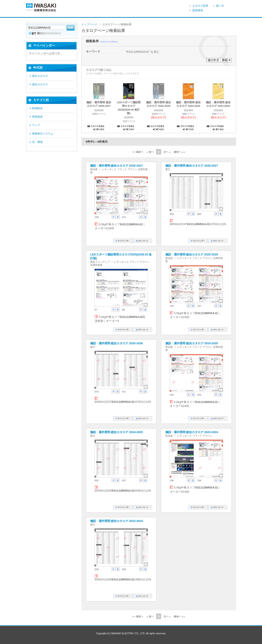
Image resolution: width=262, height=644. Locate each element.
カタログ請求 (200, 6)
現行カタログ (40, 76)
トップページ (89, 24)
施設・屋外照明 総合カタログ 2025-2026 (192, 254)
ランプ (36, 125)
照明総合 (37, 108)
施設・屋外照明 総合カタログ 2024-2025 (192, 343)
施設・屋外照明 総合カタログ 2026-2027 (117, 166)
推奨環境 (198, 10)
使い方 (220, 6)
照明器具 (37, 117)
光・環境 (37, 142)
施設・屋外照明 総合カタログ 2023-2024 (192, 432)
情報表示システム (43, 134)
